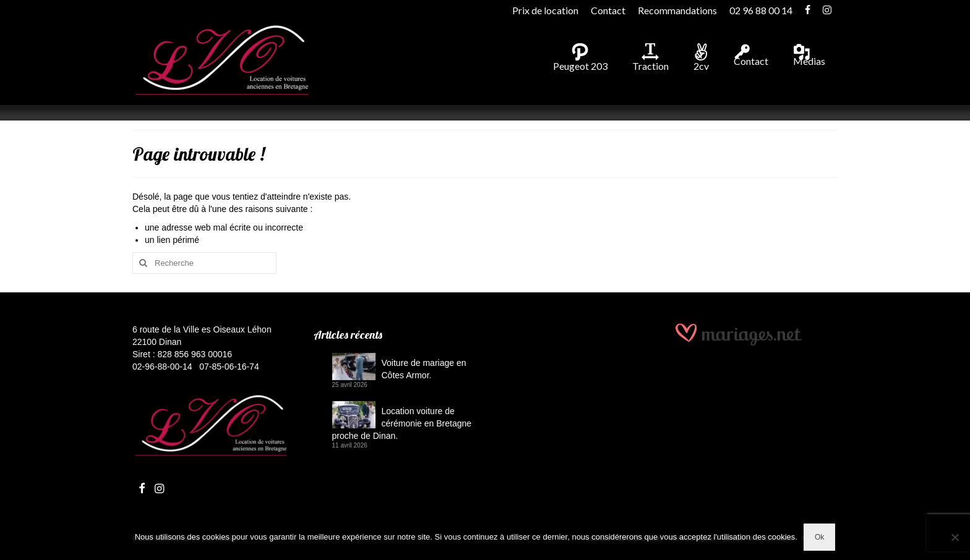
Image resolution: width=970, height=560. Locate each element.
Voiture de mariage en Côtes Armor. (424, 369)
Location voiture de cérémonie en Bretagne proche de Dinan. (402, 423)
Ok (819, 537)
